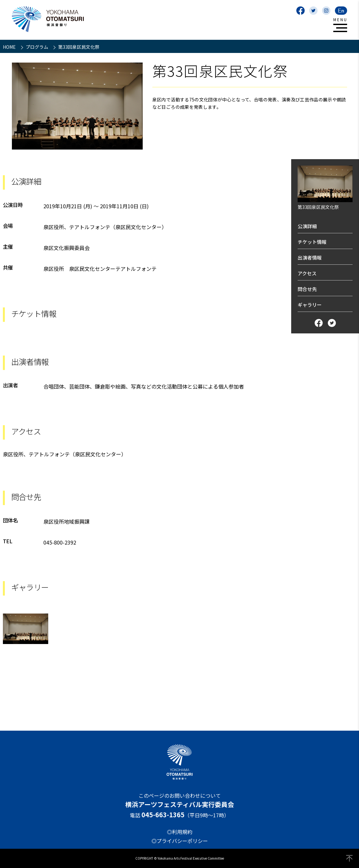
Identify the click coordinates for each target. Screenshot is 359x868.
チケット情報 (312, 242)
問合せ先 (307, 289)
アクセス (307, 273)
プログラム (37, 47)
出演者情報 (310, 258)
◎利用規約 (180, 832)
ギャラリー (310, 305)
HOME (10, 47)
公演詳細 (307, 226)
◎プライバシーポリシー (180, 841)
